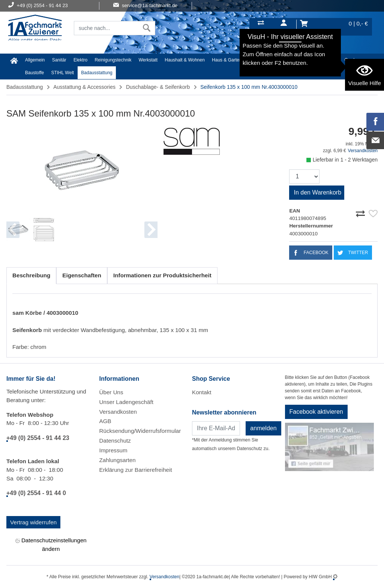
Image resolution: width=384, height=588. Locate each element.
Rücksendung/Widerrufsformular (140, 431)
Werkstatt (148, 60)
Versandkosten (363, 151)
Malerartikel (325, 60)
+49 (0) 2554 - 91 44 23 (38, 438)
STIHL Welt (62, 73)
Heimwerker (261, 60)
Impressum (113, 450)
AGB (105, 421)
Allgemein (35, 60)
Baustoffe (34, 73)
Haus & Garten (227, 60)
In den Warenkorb (317, 192)
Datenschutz (115, 441)
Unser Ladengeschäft (126, 402)
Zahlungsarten (118, 460)
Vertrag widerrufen (33, 522)
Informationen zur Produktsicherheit (162, 275)
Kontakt (202, 392)
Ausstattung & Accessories (84, 87)
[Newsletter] (216, 428)
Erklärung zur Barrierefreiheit (136, 470)
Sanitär (59, 60)
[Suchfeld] (106, 28)
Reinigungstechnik (113, 60)
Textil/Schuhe (293, 60)
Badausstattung (97, 73)
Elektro (80, 60)
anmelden (263, 428)
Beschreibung (31, 275)
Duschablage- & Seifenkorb (158, 87)
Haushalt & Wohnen (185, 60)
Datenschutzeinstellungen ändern (51, 544)
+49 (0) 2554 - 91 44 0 (36, 493)
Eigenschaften (82, 275)
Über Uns (111, 392)
